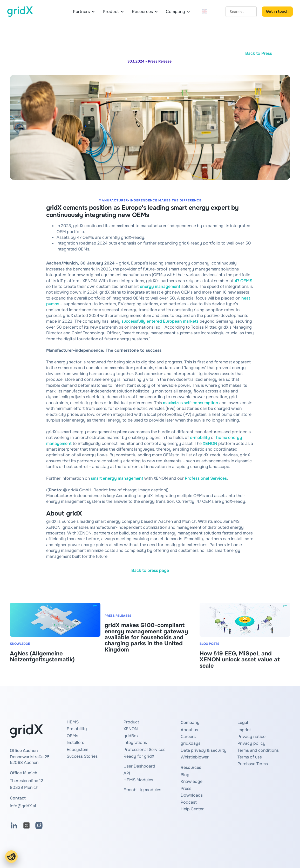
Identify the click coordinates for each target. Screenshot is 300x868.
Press (186, 788)
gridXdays (190, 743)
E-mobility (77, 729)
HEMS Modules (138, 780)
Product (131, 722)
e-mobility (200, 438)
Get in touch (277, 11)
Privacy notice (251, 737)
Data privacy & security (204, 750)
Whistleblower (195, 757)
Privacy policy (251, 743)
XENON (210, 443)
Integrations (135, 742)
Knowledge (192, 781)
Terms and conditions (258, 750)
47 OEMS (243, 281)
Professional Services (206, 478)
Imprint (244, 730)
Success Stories (82, 756)
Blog (185, 775)
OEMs (72, 736)
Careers (188, 737)
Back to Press (259, 53)
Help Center (192, 809)
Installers (75, 742)
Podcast (189, 802)
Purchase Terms (253, 764)
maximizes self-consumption (191, 403)
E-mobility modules (142, 790)
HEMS (73, 722)
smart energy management (117, 478)
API (127, 773)
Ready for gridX (139, 756)
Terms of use (250, 757)
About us (189, 730)
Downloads (192, 795)
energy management (160, 286)
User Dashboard (139, 766)
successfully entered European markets (160, 321)
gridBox (131, 736)
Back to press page (150, 570)
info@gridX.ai (23, 806)
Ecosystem (77, 750)
